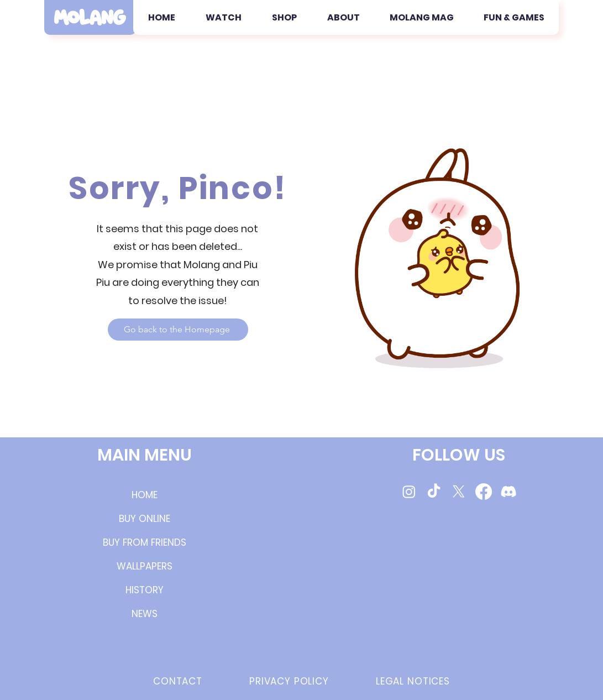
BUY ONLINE (145, 519)
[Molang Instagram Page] (409, 492)
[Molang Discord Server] (508, 492)
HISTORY (145, 590)
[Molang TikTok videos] (434, 492)
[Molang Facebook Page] (484, 492)
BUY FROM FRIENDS (145, 542)
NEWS (145, 614)
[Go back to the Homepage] (178, 330)
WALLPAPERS (145, 566)
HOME (145, 495)
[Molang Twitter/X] (459, 492)
